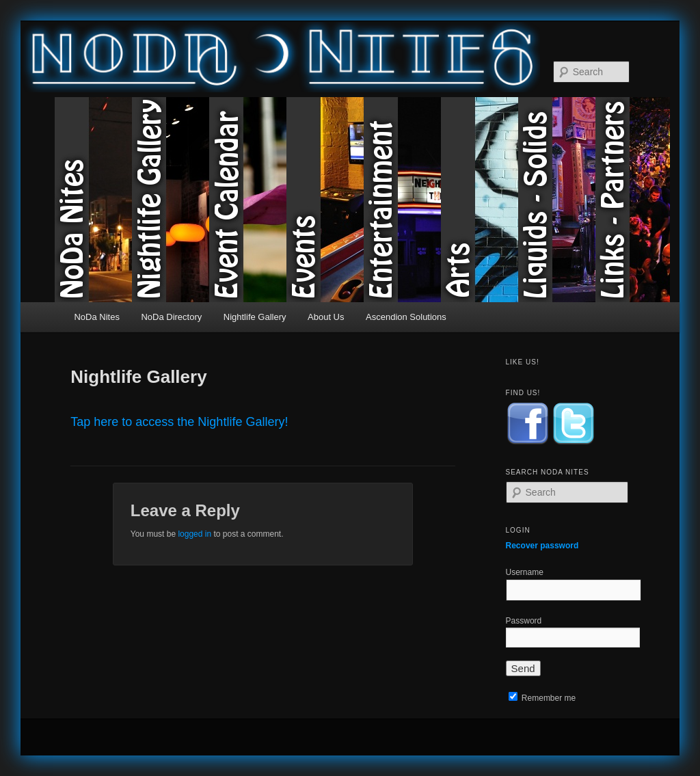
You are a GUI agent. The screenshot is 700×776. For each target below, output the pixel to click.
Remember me (542, 698)
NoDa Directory (171, 317)
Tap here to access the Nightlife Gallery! (179, 422)
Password (524, 621)
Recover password (542, 546)
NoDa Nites (93, 200)
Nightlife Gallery (171, 200)
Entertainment (402, 200)
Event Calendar (248, 200)
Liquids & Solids (557, 200)
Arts (480, 200)
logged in (194, 534)
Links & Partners (634, 200)
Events (325, 200)
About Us (326, 317)
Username (525, 572)
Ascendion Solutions (406, 317)
